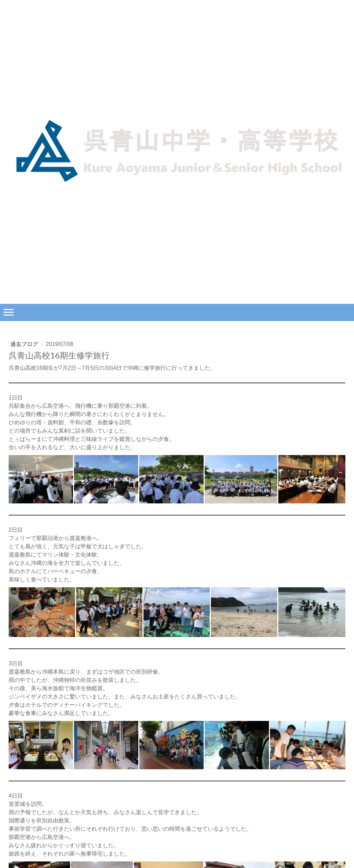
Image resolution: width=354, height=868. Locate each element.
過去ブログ (25, 344)
